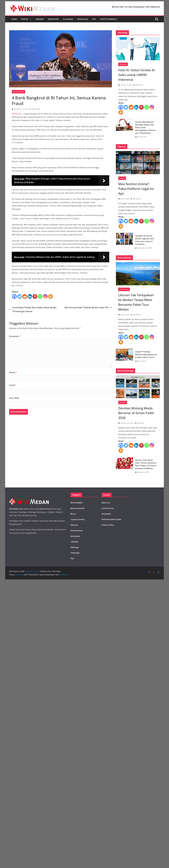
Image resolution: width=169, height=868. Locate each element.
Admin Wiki (36, 109)
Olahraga (68, 19)
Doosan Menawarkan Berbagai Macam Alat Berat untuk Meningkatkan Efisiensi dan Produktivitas (146, 127)
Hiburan (40, 19)
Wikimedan (17, 114)
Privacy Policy (108, 525)
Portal (25, 19)
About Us (106, 503)
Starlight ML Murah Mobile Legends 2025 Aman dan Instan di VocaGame (145, 240)
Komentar (15, 336)
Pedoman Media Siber (111, 519)
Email (13, 385)
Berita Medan (124, 289)
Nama (13, 372)
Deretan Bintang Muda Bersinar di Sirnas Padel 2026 (136, 413)
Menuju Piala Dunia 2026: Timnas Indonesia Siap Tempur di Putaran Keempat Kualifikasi (146, 464)
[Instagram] (45, 296)
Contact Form (108, 508)
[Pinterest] (35, 296)
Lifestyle (74, 542)
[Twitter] (20, 296)
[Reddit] (25, 296)
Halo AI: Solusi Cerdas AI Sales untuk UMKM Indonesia (136, 75)
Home (14, 19)
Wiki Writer (139, 85)
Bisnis (73, 514)
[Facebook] (14, 296)
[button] (30, 19)
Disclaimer (106, 514)
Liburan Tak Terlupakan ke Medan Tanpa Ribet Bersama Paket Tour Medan (136, 302)
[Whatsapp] (40, 296)
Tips (94, 19)
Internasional (76, 530)
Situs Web (14, 398)
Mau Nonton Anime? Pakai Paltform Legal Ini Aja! (136, 189)
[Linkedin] (30, 296)
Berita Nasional (18, 92)
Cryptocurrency (109, 19)
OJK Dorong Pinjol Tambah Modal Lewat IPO (88, 307)
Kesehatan (53, 19)
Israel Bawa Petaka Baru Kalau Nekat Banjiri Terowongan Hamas (33, 309)
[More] (50, 296)
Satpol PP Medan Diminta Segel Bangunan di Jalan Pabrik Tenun (146, 354)
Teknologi (83, 19)
